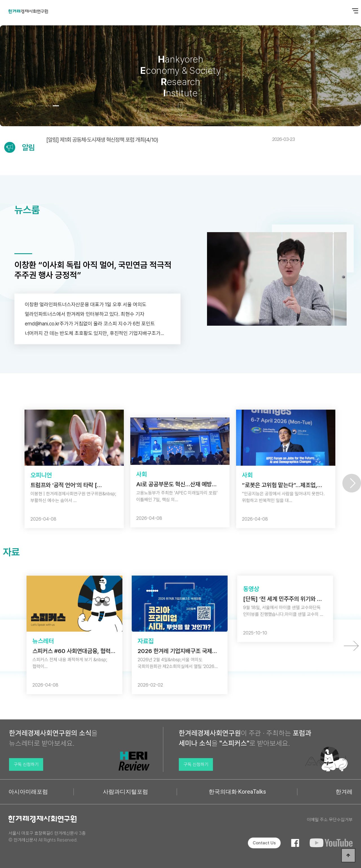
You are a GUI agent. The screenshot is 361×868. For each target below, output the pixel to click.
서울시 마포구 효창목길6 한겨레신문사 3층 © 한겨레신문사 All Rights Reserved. (47, 837)
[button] (40, 106)
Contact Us (264, 843)
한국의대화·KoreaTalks (237, 792)
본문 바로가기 (0, 0)
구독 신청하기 (26, 764)
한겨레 (344, 792)
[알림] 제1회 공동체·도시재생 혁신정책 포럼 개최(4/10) (170, 140)
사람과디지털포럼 (126, 792)
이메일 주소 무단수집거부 (330, 820)
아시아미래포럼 (28, 792)
